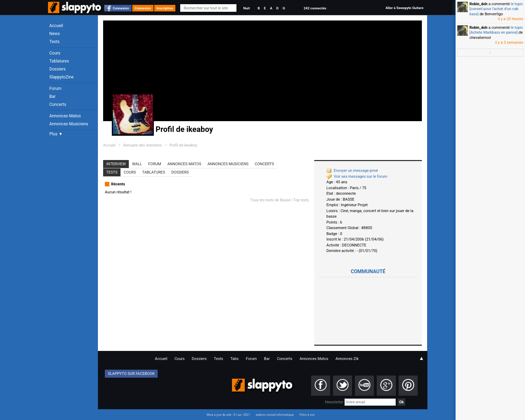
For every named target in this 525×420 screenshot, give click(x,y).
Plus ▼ (56, 134)
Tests (54, 42)
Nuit (247, 8)
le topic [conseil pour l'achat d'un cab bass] (496, 9)
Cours (55, 53)
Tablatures (59, 61)
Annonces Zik (347, 359)
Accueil (56, 26)
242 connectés (315, 8)
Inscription (165, 8)
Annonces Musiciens (69, 124)
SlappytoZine (61, 77)
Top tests (301, 200)
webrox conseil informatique (275, 415)
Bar (52, 96)
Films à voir (307, 415)
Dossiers (57, 69)
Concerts (58, 104)
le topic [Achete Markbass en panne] (496, 30)
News (55, 34)
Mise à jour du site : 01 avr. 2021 (228, 415)
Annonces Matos (65, 116)
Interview (116, 164)
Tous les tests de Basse (270, 200)
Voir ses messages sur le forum (357, 177)
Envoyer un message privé (352, 171)
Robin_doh (478, 4)
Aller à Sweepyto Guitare (404, 8)
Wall (137, 164)
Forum (55, 89)
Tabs (234, 359)
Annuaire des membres (142, 145)
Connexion (121, 8)
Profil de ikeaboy (183, 145)
